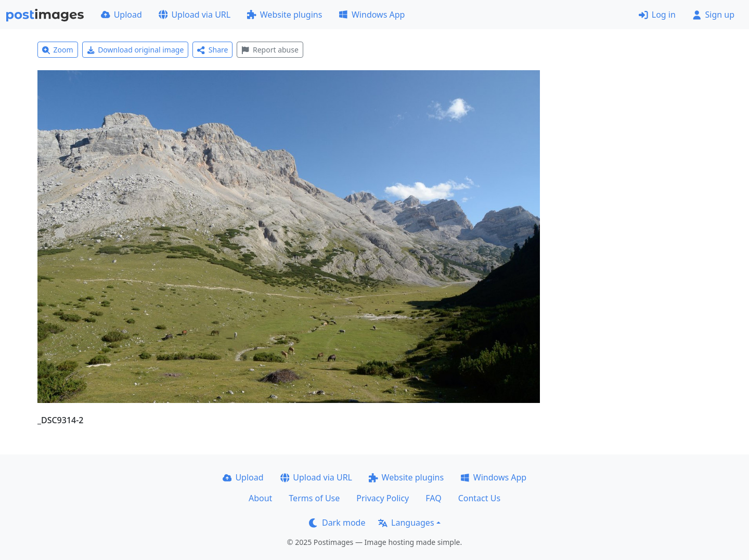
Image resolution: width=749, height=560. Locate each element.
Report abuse (270, 50)
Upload (121, 15)
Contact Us (479, 498)
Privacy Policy (383, 498)
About (260, 498)
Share (212, 50)
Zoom (58, 50)
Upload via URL (195, 15)
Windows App (372, 15)
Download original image (135, 50)
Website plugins (285, 15)
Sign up (713, 15)
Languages (406, 523)
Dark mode (337, 523)
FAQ (433, 498)
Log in (657, 15)
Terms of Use (314, 498)
